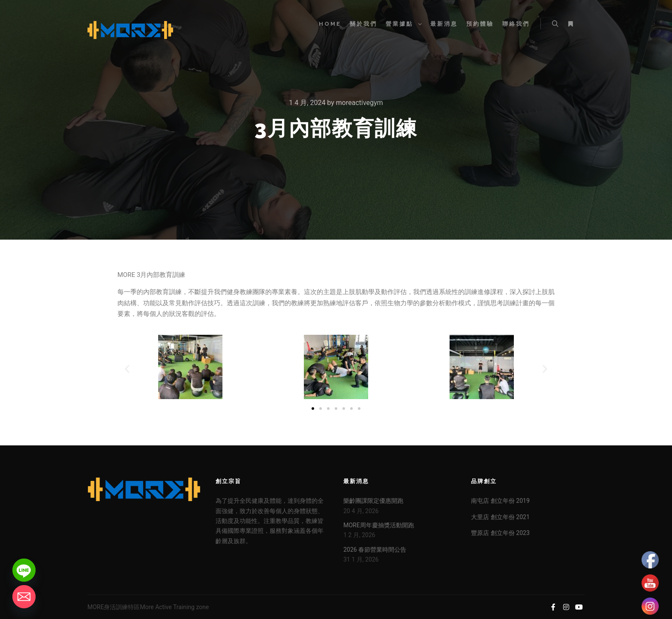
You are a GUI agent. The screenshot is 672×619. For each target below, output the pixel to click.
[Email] (24, 597)
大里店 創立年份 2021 (500, 517)
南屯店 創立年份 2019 (500, 501)
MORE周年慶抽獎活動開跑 (378, 525)
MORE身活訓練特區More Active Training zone (148, 607)
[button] (127, 368)
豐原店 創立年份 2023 (500, 533)
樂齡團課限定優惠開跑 (373, 501)
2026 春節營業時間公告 (375, 550)
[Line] (24, 570)
